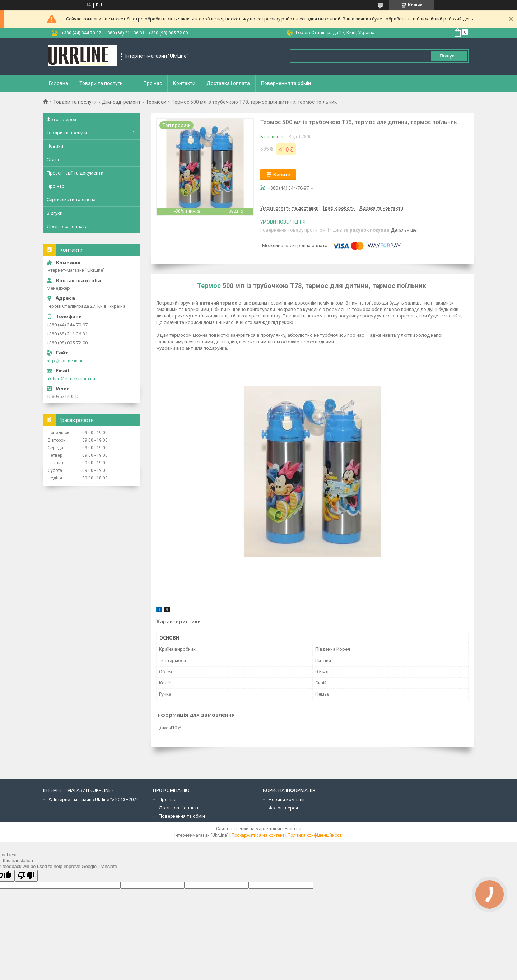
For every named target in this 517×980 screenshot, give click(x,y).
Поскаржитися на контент (258, 835)
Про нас (153, 83)
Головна (59, 83)
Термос (209, 286)
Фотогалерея (61, 119)
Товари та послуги (101, 83)
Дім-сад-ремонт (121, 102)
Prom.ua (293, 829)
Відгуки (55, 213)
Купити (282, 174)
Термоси (156, 102)
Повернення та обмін (286, 83)
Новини (55, 146)
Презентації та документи (75, 173)
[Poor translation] (26, 876)
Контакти (184, 83)
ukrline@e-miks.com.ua (71, 379)
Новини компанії (287, 800)
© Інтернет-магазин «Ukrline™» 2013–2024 (94, 800)
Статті (54, 160)
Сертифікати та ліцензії (72, 199)
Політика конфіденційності (315, 835)
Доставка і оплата (228, 83)
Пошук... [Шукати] (449, 56)
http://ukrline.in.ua (65, 361)
